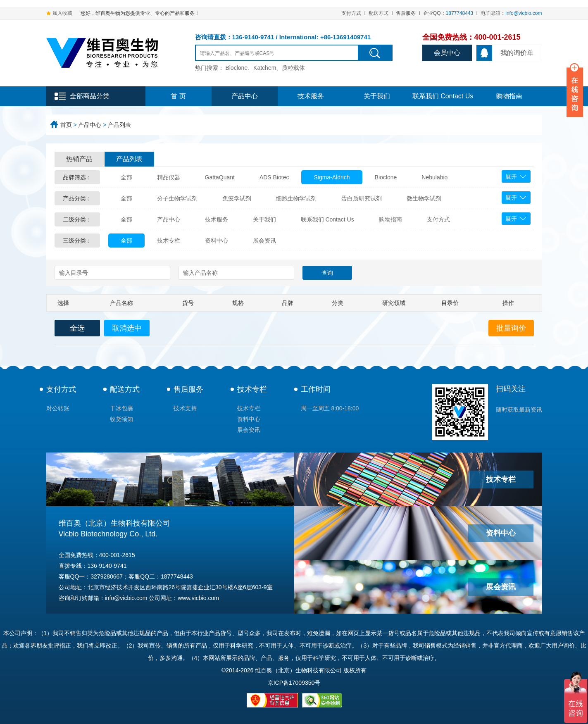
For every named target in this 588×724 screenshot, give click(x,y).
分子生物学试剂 (177, 198)
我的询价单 (505, 53)
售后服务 (406, 13)
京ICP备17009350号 (294, 683)
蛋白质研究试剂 (362, 198)
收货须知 (121, 419)
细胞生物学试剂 (296, 198)
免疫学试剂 (237, 198)
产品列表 (119, 125)
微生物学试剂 (424, 198)
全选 (77, 328)
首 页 (178, 96)
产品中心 (245, 96)
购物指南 (509, 96)
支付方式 (351, 13)
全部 (126, 177)
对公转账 (58, 408)
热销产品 (79, 159)
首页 (66, 125)
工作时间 (316, 389)
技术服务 (311, 96)
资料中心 (217, 241)
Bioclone (386, 177)
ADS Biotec (274, 177)
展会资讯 (264, 241)
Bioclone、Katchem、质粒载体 (265, 68)
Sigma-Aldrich (332, 177)
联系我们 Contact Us (443, 96)
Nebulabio (434, 177)
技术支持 (185, 408)
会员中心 (447, 53)
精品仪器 (169, 177)
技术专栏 (169, 241)
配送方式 (379, 13)
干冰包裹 (121, 408)
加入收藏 (62, 13)
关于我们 (377, 96)
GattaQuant (220, 177)
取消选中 (127, 328)
